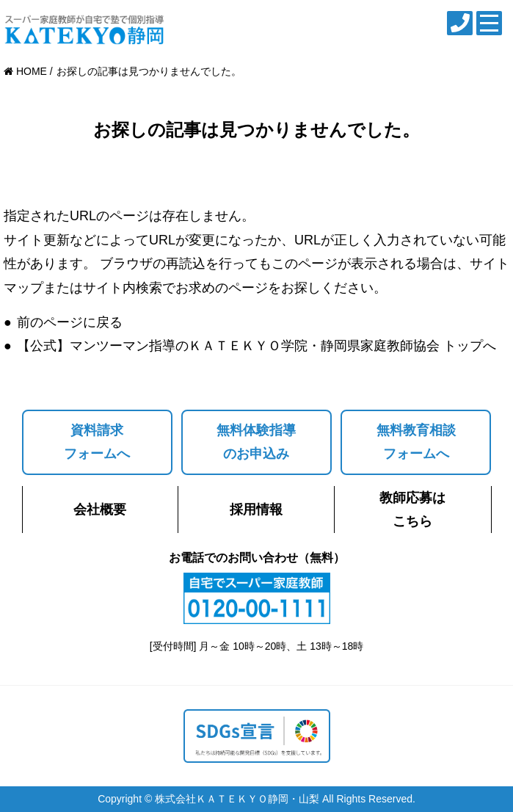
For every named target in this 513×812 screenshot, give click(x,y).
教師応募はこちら (412, 510)
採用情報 (256, 510)
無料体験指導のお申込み (256, 442)
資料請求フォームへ (97, 442)
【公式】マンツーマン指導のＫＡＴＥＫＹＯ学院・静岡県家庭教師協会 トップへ (256, 346)
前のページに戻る (70, 322)
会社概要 (100, 510)
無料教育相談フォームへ (416, 442)
